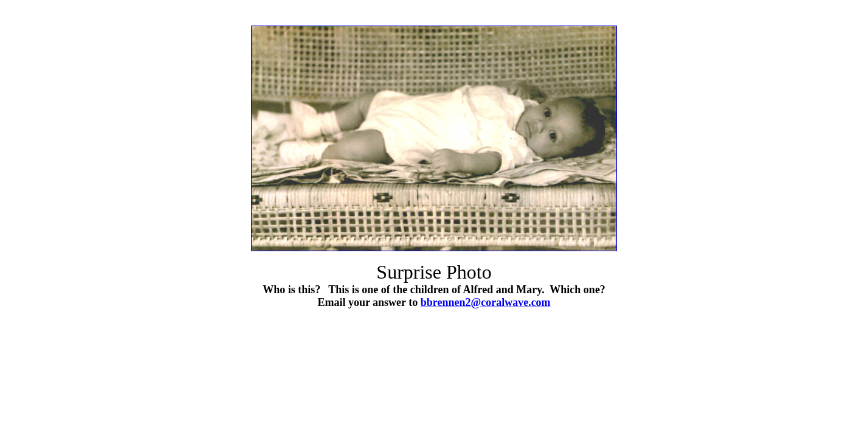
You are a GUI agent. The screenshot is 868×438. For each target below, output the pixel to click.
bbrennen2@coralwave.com (486, 302)
